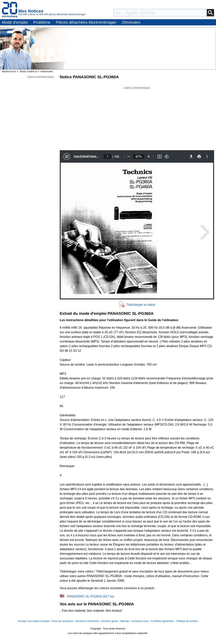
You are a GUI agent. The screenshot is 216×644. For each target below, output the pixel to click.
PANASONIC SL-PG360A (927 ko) (90, 596)
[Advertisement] (137, 117)
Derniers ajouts (109, 621)
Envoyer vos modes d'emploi (34, 621)
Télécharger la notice (141, 305)
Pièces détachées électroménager (86, 22)
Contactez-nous (140, 621)
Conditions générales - (163, 621)
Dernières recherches (87, 621)
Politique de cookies (187, 621)
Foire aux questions (62, 621)
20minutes (131, 22)
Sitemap (125, 621)
